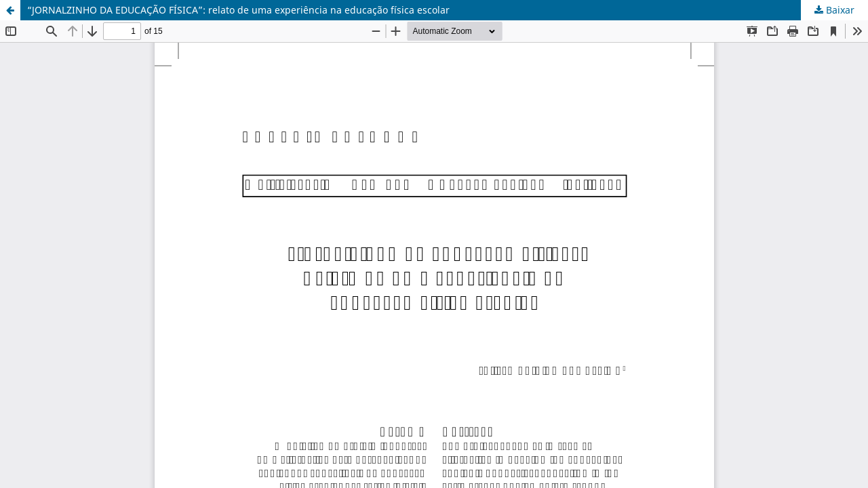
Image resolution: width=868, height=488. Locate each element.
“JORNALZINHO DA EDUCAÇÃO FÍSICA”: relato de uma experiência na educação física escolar (238, 10)
